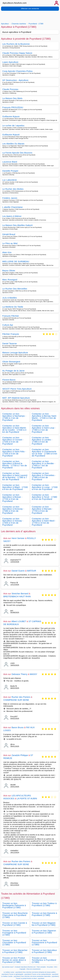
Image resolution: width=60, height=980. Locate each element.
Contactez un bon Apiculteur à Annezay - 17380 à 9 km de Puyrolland (13, 510)
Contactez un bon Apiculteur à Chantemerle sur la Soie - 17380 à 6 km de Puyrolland (44, 453)
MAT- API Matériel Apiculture (16, 398)
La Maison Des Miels (12, 98)
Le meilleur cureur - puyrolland (13, 972)
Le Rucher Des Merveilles (15, 289)
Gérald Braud (9, 234)
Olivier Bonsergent (11, 362)
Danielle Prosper (10, 171)
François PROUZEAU (13, 107)
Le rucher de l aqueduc (13, 126)
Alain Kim (7, 252)
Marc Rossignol (10, 280)
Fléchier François (11, 334)
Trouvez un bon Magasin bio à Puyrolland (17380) (44, 924)
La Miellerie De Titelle (13, 307)
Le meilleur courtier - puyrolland (11, 976)
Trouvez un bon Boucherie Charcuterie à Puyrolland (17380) (15, 915)
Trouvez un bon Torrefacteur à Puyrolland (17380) (44, 960)
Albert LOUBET (19, 621)
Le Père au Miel (10, 243)
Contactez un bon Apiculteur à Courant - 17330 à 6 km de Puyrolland (13, 441)
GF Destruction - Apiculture (15, 80)
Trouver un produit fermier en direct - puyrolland (30, 978)
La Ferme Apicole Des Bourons (17, 153)
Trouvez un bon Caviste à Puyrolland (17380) (15, 924)
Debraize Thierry (19, 674)
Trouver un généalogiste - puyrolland (20, 974)
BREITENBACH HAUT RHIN (17, 596)
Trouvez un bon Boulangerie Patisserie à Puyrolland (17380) (14, 905)
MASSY (34, 674)
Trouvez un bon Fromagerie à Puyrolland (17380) (14, 933)
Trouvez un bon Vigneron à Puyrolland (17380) (44, 932)
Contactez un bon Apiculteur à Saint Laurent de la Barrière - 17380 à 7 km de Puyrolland (15, 476)
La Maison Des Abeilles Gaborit (17, 225)
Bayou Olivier (9, 271)
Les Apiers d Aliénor (12, 216)
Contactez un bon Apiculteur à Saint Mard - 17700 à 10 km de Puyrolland (44, 522)
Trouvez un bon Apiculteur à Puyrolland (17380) (44, 951)
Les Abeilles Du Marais (13, 144)
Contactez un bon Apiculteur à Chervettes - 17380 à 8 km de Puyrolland (44, 476)
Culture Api (8, 325)
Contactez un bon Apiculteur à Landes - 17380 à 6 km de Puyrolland (42, 441)
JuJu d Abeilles (10, 298)
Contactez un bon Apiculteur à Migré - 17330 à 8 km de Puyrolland (15, 487)
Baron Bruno (18, 727)
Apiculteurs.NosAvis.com (15, 3)
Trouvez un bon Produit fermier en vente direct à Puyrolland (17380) (14, 960)
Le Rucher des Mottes (13, 189)
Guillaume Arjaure (11, 116)
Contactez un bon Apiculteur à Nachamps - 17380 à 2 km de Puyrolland (14, 417)
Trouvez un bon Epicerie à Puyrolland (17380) (44, 914)
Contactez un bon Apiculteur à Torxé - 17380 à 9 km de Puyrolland (44, 497)
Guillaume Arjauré (11, 135)
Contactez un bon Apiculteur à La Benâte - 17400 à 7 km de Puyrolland (43, 464)
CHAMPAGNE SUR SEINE (16, 700)
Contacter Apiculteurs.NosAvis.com (25, 967)
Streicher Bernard (20, 594)
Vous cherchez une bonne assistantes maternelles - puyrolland (40, 976)
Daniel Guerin (18, 571)
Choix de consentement (34, 969)
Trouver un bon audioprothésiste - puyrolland (45, 974)
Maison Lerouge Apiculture (15, 353)
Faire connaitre (41, 967)
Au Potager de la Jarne (13, 371)
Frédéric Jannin (10, 198)
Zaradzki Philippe (20, 755)
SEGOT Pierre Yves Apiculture (17, 389)
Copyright (23, 969)
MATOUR (32, 571)
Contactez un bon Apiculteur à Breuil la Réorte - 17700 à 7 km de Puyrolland (15, 464)
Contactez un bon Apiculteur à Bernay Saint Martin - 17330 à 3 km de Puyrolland (44, 417)
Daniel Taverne (10, 344)
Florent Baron (9, 380)
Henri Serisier (18, 538)
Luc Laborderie (10, 180)
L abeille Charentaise (12, 207)
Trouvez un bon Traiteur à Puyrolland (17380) (44, 904)
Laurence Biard (10, 162)
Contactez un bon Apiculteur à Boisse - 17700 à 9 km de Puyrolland (12, 498)
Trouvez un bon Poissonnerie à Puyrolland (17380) (44, 942)
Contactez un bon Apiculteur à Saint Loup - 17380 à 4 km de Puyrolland (44, 429)
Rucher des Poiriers (21, 697)
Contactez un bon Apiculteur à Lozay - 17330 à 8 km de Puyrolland (45, 487)
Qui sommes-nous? (8, 967)
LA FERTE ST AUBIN (27, 799)
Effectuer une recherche (30, 9)
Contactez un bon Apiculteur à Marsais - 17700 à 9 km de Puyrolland (42, 510)
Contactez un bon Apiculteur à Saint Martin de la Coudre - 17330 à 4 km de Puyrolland (14, 429)
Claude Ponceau (10, 89)
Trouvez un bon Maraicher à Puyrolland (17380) (15, 951)
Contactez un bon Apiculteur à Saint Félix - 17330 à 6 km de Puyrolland (14, 453)
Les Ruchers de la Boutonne (16, 44)
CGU (56, 967)
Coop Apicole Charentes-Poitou (17, 71)
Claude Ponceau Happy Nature (17, 53)
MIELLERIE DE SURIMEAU (16, 262)
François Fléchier (11, 316)
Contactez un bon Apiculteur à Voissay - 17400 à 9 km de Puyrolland (13, 522)
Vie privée (50, 967)
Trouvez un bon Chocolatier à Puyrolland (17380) (14, 942)
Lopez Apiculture (10, 62)
